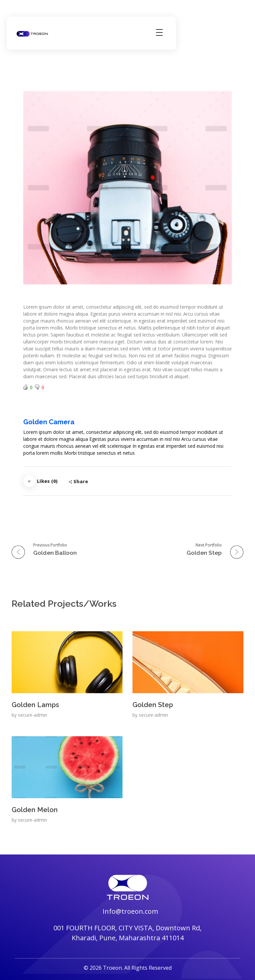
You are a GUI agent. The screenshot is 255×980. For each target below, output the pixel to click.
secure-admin (33, 715)
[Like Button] (29, 481)
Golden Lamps (35, 705)
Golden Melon (35, 810)
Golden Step (153, 705)
